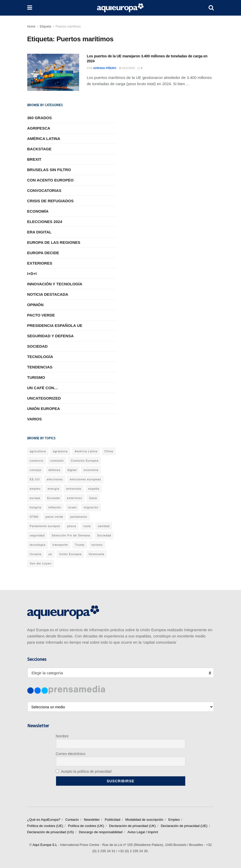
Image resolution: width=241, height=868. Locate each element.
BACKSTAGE (39, 149)
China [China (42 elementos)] (109, 451)
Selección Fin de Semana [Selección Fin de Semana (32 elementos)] (71, 535)
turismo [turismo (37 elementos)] (97, 545)
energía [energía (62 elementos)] (53, 489)
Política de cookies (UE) (45, 826)
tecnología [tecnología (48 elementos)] (38, 545)
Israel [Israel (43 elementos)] (73, 507)
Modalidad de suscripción (144, 820)
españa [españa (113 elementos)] (94, 489)
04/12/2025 (127, 68)
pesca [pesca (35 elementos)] (72, 526)
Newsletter (92, 820)
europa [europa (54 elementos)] (35, 498)
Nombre (62, 736)
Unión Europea (44, 409)
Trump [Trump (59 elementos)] (80, 545)
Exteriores (40, 263)
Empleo (174, 820)
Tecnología (40, 357)
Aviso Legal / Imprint (143, 832)
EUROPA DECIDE (43, 253)
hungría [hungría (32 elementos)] (36, 507)
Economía (38, 211)
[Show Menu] (30, 8)
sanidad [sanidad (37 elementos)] (104, 526)
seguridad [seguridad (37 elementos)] (37, 535)
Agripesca (39, 128)
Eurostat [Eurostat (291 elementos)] (54, 498)
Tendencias (40, 367)
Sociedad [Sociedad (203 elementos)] (104, 535)
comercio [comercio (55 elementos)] (37, 461)
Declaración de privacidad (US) (51, 832)
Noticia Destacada (48, 294)
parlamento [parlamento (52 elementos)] (79, 517)
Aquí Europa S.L (45, 845)
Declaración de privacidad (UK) (132, 826)
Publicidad (113, 820)
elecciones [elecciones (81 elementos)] (55, 479)
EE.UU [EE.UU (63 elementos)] (35, 479)
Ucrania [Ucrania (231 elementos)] (36, 554)
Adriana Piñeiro (105, 68)
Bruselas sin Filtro (49, 170)
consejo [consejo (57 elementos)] (36, 470)
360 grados (40, 118)
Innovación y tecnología (55, 284)
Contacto (72, 820)
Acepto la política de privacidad (84, 771)
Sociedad (37, 346)
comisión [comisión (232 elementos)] (57, 461)
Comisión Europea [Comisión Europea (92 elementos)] (85, 461)
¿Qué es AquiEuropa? (44, 820)
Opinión (35, 305)
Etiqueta (45, 26)
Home (31, 26)
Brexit (34, 159)
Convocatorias (44, 190)
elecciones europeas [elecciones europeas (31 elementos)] (85, 479)
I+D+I (32, 274)
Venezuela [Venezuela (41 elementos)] (97, 554)
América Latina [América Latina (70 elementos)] (86, 451)
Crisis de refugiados (50, 201)
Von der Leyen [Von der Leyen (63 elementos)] (41, 563)
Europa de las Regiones (54, 242)
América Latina (44, 139)
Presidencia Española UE (55, 325)
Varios (35, 419)
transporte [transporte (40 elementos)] (60, 545)
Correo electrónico (71, 754)
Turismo (36, 377)
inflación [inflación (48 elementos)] (55, 507)
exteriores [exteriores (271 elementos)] (74, 498)
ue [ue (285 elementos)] (50, 554)
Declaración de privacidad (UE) (184, 826)
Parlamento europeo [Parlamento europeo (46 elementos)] (45, 526)
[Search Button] (211, 8)
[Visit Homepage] (120, 8)
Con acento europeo (50, 180)
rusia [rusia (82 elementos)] (87, 526)
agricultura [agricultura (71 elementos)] (38, 451)
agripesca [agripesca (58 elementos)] (60, 451)
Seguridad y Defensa (50, 336)
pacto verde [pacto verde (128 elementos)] (54, 517)
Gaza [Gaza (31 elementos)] (93, 498)
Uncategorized (44, 398)
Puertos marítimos (68, 26)
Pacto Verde (41, 315)
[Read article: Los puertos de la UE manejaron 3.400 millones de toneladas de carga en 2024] (53, 72)
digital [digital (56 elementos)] (72, 470)
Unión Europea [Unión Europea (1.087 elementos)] (70, 554)
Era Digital (39, 232)
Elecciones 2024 (45, 222)
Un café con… (43, 388)
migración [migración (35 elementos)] (91, 507)
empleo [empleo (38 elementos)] (35, 489)
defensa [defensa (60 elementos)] (54, 470)
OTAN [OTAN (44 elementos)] (34, 517)
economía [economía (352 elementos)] (91, 470)
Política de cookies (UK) (86, 826)
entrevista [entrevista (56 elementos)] (74, 489)
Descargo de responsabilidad (101, 832)
